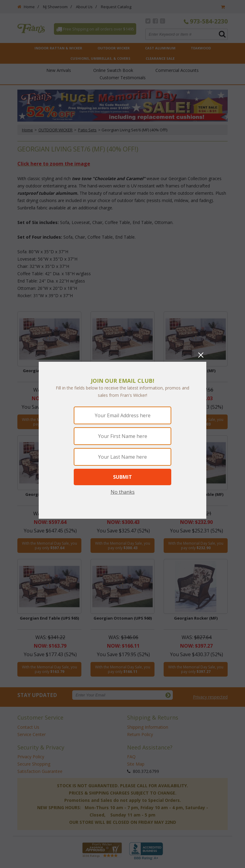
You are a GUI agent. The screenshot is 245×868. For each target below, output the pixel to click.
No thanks (123, 492)
